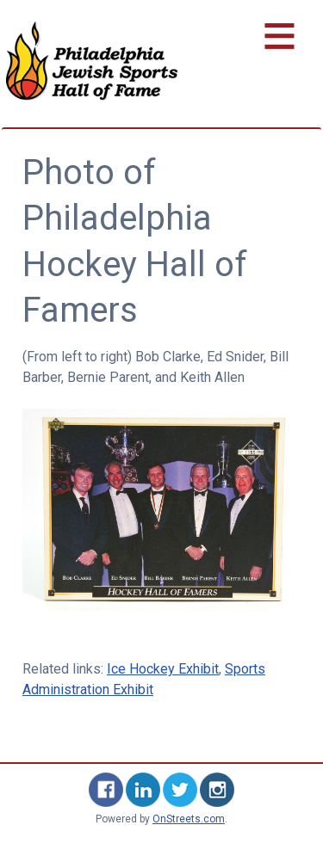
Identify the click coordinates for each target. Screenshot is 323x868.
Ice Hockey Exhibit (163, 669)
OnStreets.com (189, 819)
